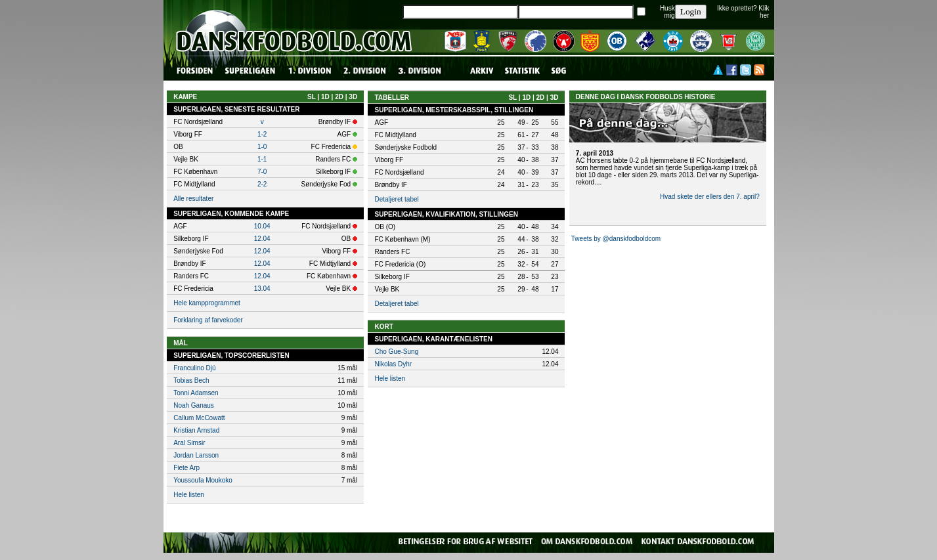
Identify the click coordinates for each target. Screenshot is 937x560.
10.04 (262, 226)
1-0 (262, 147)
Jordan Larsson (196, 455)
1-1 (262, 159)
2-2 (262, 184)
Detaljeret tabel (396, 199)
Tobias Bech (191, 380)
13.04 (262, 289)
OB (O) (385, 227)
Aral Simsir (189, 443)
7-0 (262, 172)
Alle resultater (193, 199)
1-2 (262, 134)
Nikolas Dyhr (393, 364)
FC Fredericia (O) (400, 264)
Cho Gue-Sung (396, 352)
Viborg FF (389, 160)
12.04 (262, 239)
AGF (381, 122)
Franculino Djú (194, 368)
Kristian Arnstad (196, 430)
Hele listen (189, 495)
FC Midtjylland (395, 135)
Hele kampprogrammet (207, 303)
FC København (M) (402, 239)
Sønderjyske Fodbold (405, 147)
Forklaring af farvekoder (208, 320)
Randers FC (392, 252)
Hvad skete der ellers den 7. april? (710, 197)
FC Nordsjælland (399, 172)
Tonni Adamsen (196, 393)
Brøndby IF (390, 185)
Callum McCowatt (199, 418)
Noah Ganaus (194, 405)
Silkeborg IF (392, 277)
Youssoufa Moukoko (203, 480)
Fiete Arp (186, 468)
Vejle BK (387, 289)
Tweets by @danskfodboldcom (616, 239)
